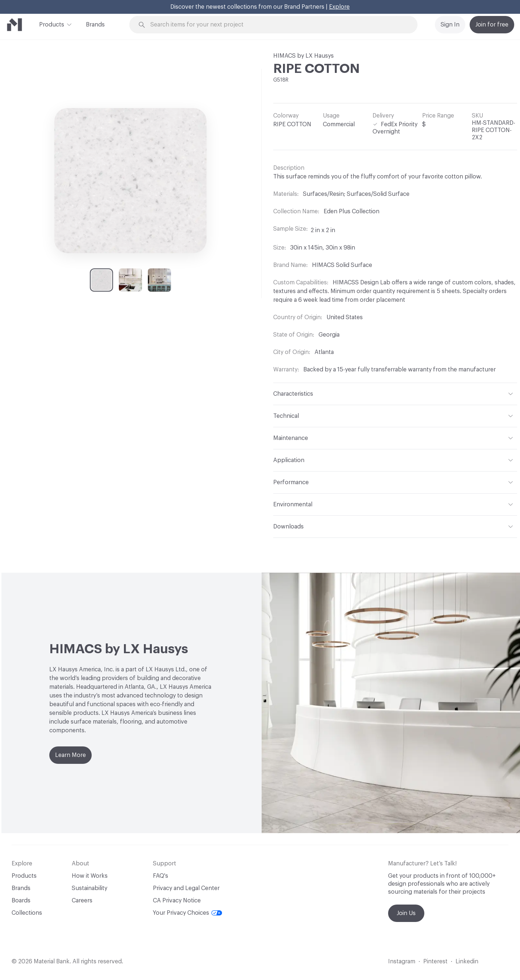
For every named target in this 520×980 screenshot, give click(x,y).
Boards (21, 901)
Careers (82, 901)
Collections (27, 913)
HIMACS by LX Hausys (303, 56)
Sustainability (90, 888)
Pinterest (435, 962)
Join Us (406, 913)
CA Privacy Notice (177, 901)
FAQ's (161, 876)
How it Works (90, 876)
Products (52, 24)
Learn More (70, 755)
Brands (95, 25)
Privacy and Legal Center (186, 888)
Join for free (492, 25)
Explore (339, 7)
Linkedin (467, 962)
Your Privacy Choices (188, 913)
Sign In (450, 25)
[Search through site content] (277, 25)
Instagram (402, 962)
